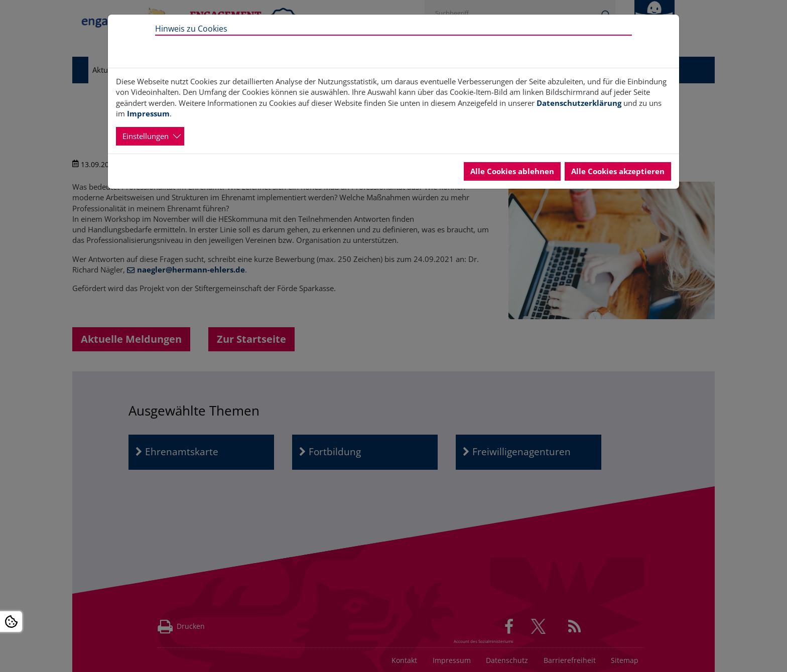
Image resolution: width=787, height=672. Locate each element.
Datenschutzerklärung (579, 103)
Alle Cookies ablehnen (512, 171)
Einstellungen (146, 136)
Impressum (148, 113)
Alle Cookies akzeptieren (618, 171)
